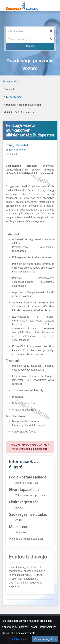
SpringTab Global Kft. (20, 145)
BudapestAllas (11, 82)
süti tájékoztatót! (25, 633)
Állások (10, 89)
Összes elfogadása (45, 639)
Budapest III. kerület (16, 150)
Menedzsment (14, 97)
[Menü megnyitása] (52, 5)
